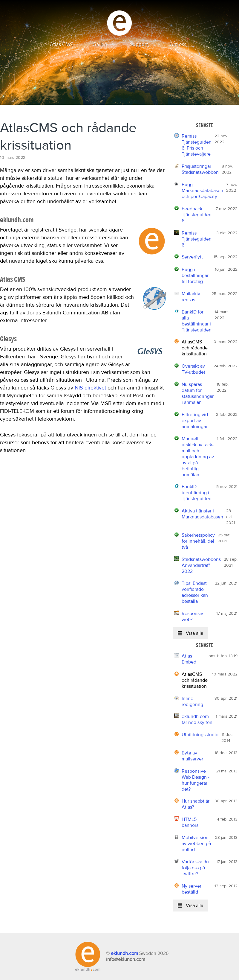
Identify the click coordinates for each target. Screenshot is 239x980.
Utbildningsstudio (200, 735)
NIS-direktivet (90, 388)
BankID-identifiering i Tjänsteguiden (197, 493)
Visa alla (190, 633)
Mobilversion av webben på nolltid (196, 844)
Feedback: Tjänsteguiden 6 (197, 215)
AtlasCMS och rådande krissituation (195, 348)
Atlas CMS (61, 45)
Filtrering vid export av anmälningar (195, 421)
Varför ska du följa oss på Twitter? (195, 868)
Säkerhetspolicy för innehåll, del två (198, 541)
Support (139, 45)
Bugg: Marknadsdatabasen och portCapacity (202, 191)
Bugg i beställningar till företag (195, 276)
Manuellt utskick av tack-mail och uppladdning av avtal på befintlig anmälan (198, 457)
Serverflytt (192, 257)
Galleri (100, 45)
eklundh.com (124, 953)
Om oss (178, 45)
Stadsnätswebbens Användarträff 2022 (201, 565)
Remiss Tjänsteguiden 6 (197, 239)
